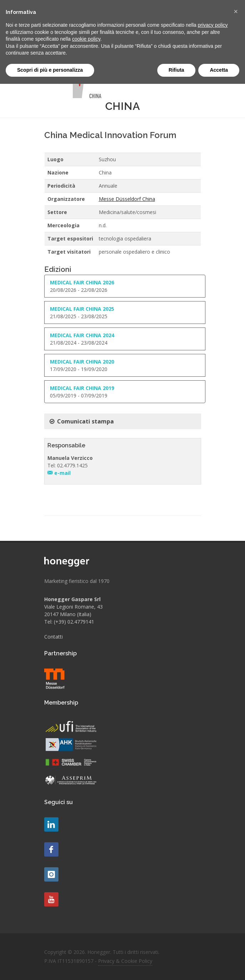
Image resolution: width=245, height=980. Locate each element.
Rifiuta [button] (177, 70)
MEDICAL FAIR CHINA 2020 (82, 362)
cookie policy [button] (86, 39)
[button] (236, 11)
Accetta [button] (219, 70)
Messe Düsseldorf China (127, 199)
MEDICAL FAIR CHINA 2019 (82, 388)
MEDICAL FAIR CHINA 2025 (82, 309)
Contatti (53, 637)
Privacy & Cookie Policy (125, 961)
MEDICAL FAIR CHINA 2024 (82, 335)
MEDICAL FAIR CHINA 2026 (82, 282)
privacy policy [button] (213, 25)
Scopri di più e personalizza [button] (50, 70)
